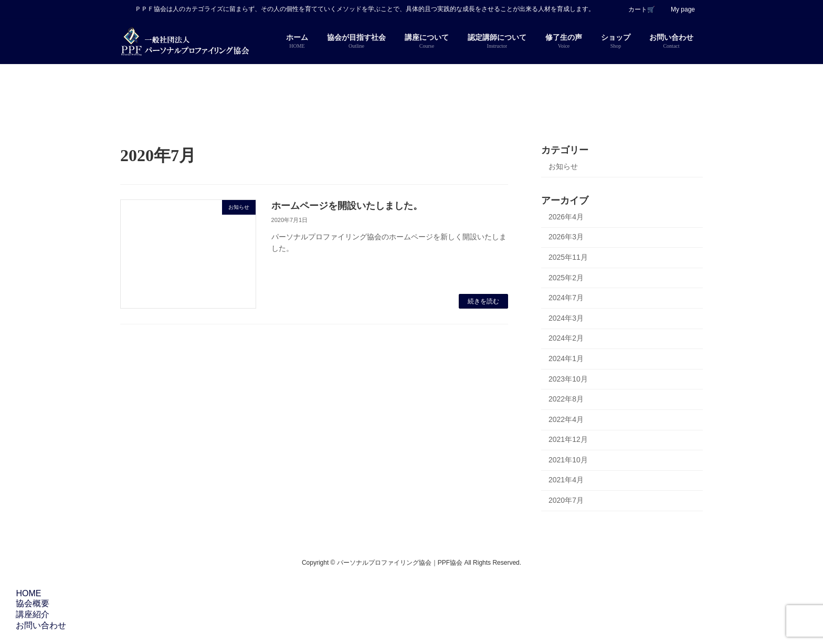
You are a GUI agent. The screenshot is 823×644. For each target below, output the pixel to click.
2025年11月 (568, 257)
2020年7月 (566, 500)
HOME (27, 593)
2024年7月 (566, 298)
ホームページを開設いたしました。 (347, 206)
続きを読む (483, 301)
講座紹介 (31, 614)
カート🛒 (642, 9)
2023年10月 (568, 378)
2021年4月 (566, 480)
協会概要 (31, 603)
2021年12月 (568, 439)
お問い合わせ (39, 625)
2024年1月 (566, 358)
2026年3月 (566, 237)
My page (683, 9)
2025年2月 (566, 277)
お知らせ (563, 166)
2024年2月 (566, 338)
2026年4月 (566, 217)
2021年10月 (568, 460)
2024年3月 (566, 318)
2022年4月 (566, 419)
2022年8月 (566, 399)
